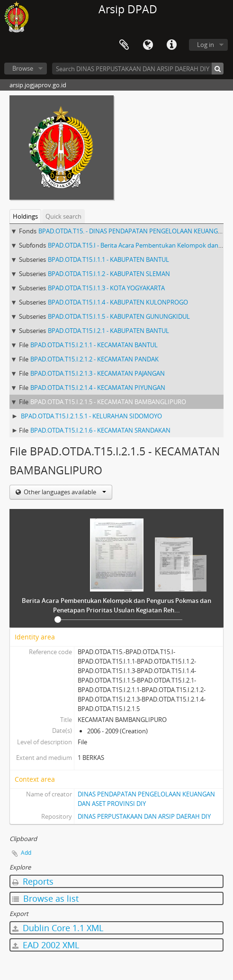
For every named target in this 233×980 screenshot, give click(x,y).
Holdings (25, 216)
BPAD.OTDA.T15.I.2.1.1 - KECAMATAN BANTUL (94, 345)
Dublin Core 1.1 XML (58, 928)
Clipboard (124, 45)
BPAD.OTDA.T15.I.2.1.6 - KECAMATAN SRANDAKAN (100, 430)
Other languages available (64, 492)
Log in (206, 45)
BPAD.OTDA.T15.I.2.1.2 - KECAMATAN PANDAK (94, 359)
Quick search (63, 216)
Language (148, 45)
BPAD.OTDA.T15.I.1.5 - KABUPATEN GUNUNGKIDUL (119, 316)
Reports (33, 881)
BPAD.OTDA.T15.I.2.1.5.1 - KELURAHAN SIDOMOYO (91, 416)
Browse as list (45, 898)
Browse (23, 68)
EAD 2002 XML (46, 945)
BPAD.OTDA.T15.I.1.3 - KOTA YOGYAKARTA (106, 288)
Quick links (171, 45)
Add (26, 853)
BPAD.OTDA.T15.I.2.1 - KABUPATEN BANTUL (108, 331)
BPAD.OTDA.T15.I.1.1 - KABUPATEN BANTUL (108, 259)
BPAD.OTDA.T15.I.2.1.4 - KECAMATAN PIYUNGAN (98, 388)
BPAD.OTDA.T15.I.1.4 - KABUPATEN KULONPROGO (118, 302)
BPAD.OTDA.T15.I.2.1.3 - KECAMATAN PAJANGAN (98, 373)
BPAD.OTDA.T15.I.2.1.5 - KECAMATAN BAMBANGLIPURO (108, 402)
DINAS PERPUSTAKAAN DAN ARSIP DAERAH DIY (144, 816)
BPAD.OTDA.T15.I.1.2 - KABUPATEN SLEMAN (109, 274)
